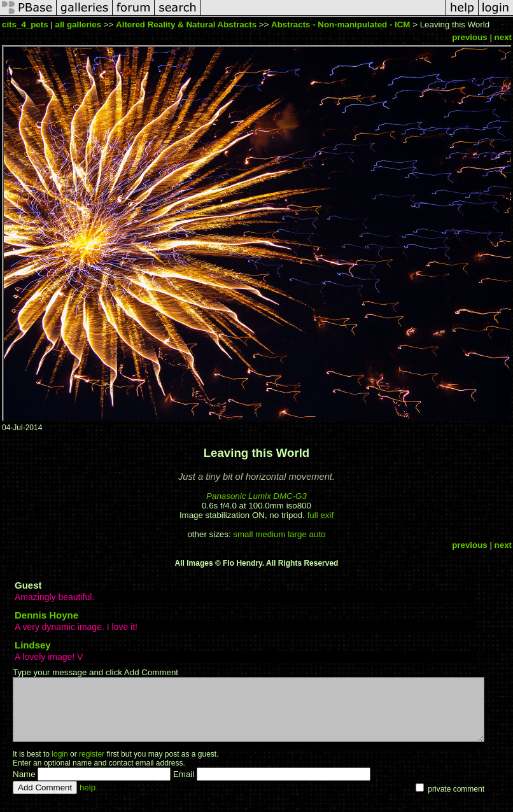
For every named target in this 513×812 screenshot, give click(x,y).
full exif (320, 515)
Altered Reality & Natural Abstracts (187, 24)
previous (470, 37)
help (88, 787)
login (60, 754)
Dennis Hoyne (46, 615)
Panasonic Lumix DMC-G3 (256, 496)
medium (270, 534)
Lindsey (33, 645)
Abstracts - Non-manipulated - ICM (341, 24)
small (243, 534)
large (297, 534)
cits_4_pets (25, 24)
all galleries (78, 24)
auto (318, 534)
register (92, 754)
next (503, 37)
